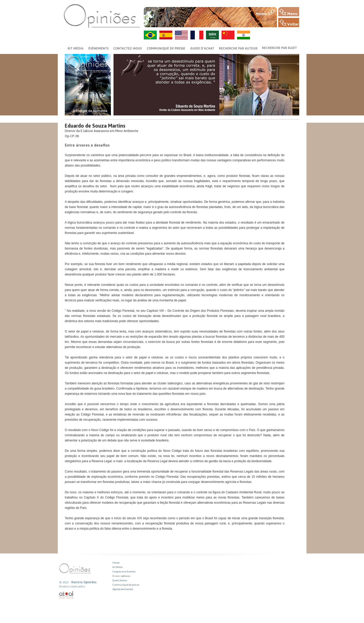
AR (212, 35)
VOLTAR (289, 23)
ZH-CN (228, 35)
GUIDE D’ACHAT (202, 49)
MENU (289, 12)
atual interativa (66, 595)
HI (244, 35)
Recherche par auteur (238, 49)
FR (197, 35)
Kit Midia (117, 567)
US (181, 35)
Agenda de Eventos (123, 589)
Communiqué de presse (166, 49)
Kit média (76, 49)
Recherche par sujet (279, 48)
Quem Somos (120, 580)
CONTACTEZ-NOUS (127, 49)
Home (116, 563)
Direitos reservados (72, 586)
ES (166, 35)
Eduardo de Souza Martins (95, 126)
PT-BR (150, 35)
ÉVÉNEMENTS (98, 49)
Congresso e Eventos (124, 572)
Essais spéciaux (121, 576)
